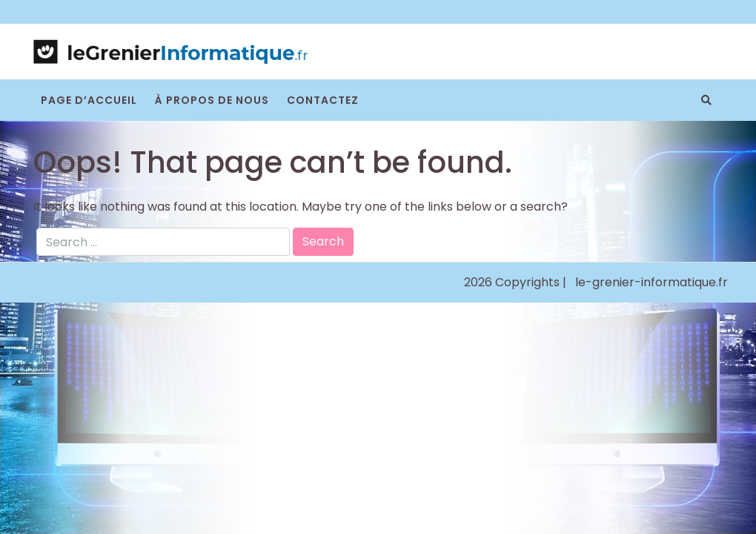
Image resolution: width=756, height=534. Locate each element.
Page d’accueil (89, 100)
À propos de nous (212, 100)
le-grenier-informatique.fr (651, 282)
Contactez (323, 100)
